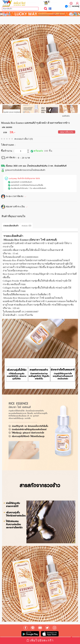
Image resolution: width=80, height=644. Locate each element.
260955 (9, 127)
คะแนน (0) (26, 226)
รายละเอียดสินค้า (11, 226)
